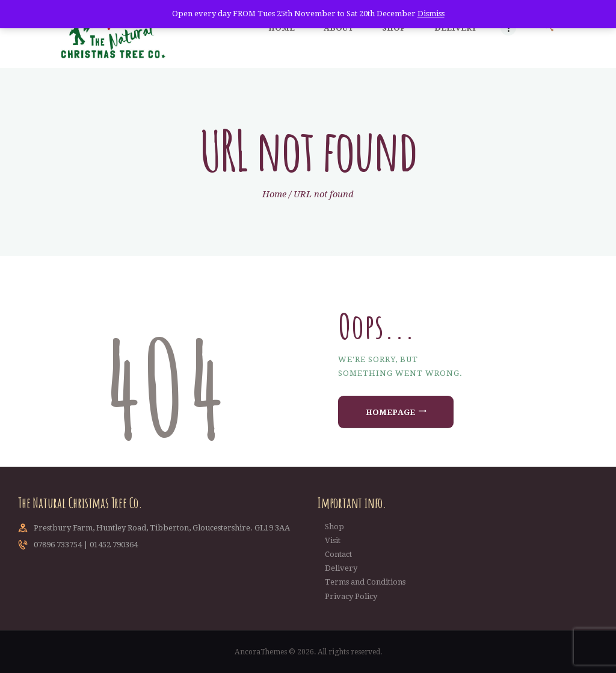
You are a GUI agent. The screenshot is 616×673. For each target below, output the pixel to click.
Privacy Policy (351, 596)
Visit (333, 540)
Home (274, 194)
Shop (334, 527)
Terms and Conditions (365, 582)
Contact (338, 554)
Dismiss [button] (431, 14)
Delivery (341, 568)
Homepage (391, 412)
